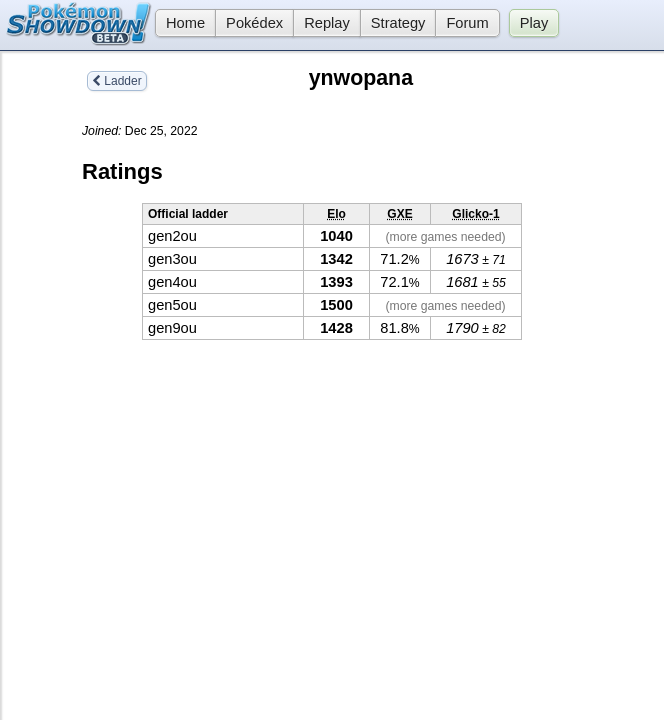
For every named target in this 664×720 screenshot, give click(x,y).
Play (534, 23)
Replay (327, 23)
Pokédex (254, 23)
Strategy (398, 23)
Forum (467, 23)
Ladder (117, 81)
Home (180, 23)
